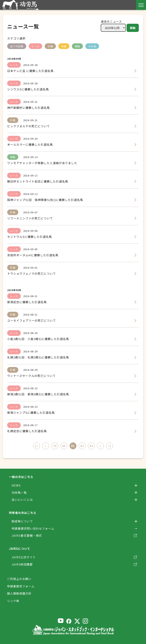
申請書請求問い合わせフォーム (33, 528)
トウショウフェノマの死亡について (32, 273)
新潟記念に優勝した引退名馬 (27, 302)
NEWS (16, 485)
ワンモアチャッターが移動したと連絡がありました (42, 163)
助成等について (22, 521)
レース (35, 46)
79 (55, 446)
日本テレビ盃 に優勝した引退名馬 (30, 71)
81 (73, 446)
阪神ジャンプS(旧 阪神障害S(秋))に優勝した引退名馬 (45, 200)
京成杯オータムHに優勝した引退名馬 (33, 255)
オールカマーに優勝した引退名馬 (30, 144)
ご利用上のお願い (19, 579)
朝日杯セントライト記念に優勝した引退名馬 (38, 181)
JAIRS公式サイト (24, 557)
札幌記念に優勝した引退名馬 (27, 431)
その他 (92, 46)
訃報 (50, 46)
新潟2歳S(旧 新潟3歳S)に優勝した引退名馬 (38, 394)
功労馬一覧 (19, 492)
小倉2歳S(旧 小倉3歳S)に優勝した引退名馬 (38, 339)
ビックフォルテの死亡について (29, 126)
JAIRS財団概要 (22, 564)
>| (109, 446)
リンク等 (13, 601)
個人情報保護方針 (19, 593)
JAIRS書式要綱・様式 (27, 535)
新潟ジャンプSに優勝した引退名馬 (31, 413)
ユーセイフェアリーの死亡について (32, 320)
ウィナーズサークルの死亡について (31, 376)
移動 (133, 28)
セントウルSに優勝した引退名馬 (30, 237)
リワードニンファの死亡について (30, 218)
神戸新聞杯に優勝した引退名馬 (29, 108)
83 (91, 446)
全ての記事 (17, 46)
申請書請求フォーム (21, 586)
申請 (64, 46)
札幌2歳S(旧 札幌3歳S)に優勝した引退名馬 (38, 357)
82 (82, 446)
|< (36, 446)
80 (64, 446)
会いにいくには (22, 500)
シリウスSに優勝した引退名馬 (28, 89)
